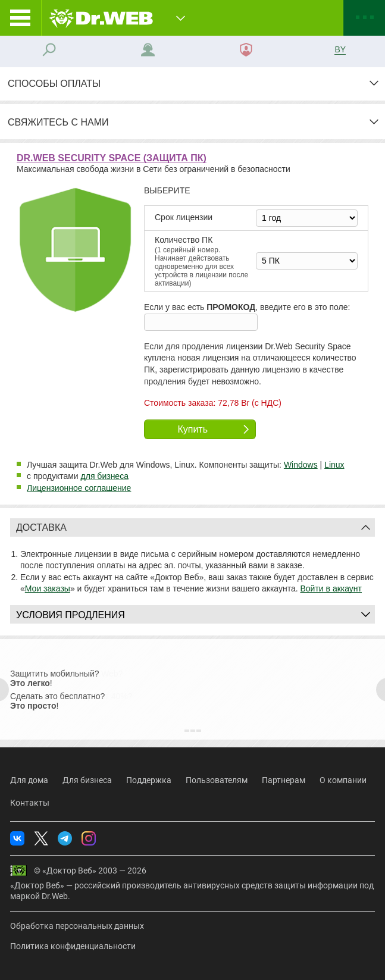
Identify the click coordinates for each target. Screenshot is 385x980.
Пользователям (217, 780)
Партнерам (284, 780)
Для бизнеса (87, 780)
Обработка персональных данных (77, 926)
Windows (301, 465)
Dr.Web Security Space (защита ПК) (112, 158)
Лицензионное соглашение (79, 488)
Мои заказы (48, 588)
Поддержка (149, 780)
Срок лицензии (184, 217)
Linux (334, 465)
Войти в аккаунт (331, 588)
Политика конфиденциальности (73, 946)
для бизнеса (105, 476)
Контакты (30, 803)
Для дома (29, 780)
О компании (343, 780)
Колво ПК (204, 262)
